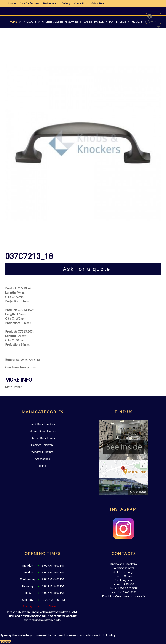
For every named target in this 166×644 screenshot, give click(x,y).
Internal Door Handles (42, 431)
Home (12, 3)
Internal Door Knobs (42, 438)
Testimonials (50, 3)
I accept (6, 642)
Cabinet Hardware (42, 445)
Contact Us (80, 3)
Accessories (42, 459)
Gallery (66, 3)
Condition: (12, 367)
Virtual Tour (97, 3)
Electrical (42, 466)
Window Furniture (42, 452)
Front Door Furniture (42, 424)
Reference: (13, 360)
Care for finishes (29, 3)
